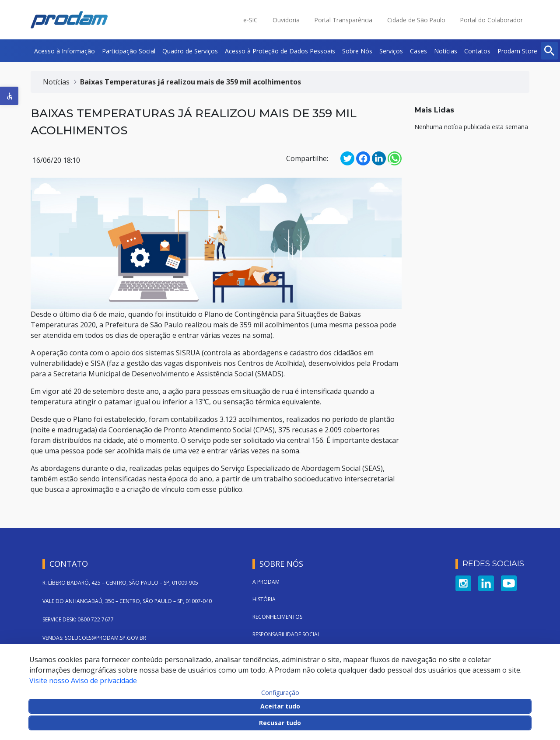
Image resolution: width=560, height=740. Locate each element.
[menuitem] (65, 51)
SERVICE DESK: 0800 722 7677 (78, 619)
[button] (9, 96)
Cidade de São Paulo (416, 20)
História (264, 599)
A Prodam (266, 582)
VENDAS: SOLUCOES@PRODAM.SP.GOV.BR (94, 638)
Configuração (280, 693)
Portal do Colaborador (492, 20)
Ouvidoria (286, 20)
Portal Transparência (343, 20)
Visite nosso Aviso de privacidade (83, 680)
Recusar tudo (280, 723)
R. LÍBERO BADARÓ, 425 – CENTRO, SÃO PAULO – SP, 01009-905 (120, 583)
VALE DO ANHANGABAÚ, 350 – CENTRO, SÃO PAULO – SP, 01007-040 (127, 601)
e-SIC (250, 20)
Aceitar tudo (280, 706)
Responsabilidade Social (286, 634)
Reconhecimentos (277, 617)
